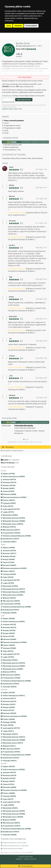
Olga (11, 277)
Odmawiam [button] (18, 26)
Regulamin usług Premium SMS (12, 109)
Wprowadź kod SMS (24, 100)
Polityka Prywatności (30, 859)
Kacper (11, 297)
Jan (10, 339)
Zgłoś (26, 439)
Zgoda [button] (9, 26)
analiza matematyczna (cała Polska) (14, 843)
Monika (12, 185)
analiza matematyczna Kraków (12, 849)
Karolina (12, 245)
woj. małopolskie (14, 460)
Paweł (11, 167)
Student (12, 356)
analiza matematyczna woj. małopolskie (15, 846)
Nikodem (12, 395)
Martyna (12, 196)
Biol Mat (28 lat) (23, 43)
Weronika (12, 221)
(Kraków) (34, 46)
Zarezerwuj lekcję (26, 866)
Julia (11, 376)
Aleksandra (13, 316)
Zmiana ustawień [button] (31, 26)
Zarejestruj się (7, 96)
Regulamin (19, 859)
